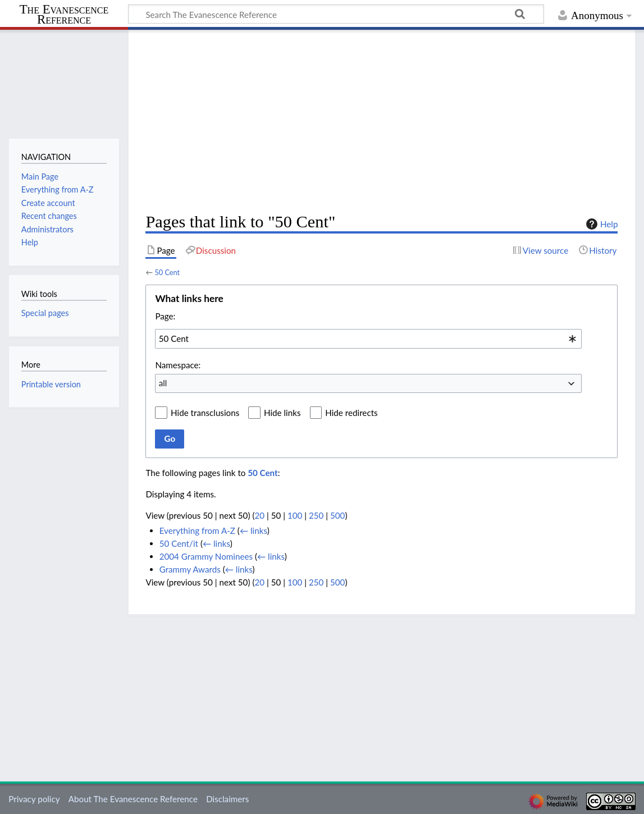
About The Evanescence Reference (133, 799)
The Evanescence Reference (64, 15)
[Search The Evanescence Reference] (336, 14)
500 (337, 515)
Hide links (282, 413)
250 (316, 515)
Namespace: (178, 365)
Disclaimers (227, 799)
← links (254, 531)
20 (259, 515)
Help (600, 224)
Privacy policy (34, 799)
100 (295, 515)
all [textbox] (163, 383)
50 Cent (167, 272)
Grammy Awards (190, 569)
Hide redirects (351, 413)
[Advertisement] (382, 121)
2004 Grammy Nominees (206, 556)
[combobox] (368, 339)
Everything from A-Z (197, 531)
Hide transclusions (205, 413)
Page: (165, 316)
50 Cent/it (179, 543)
